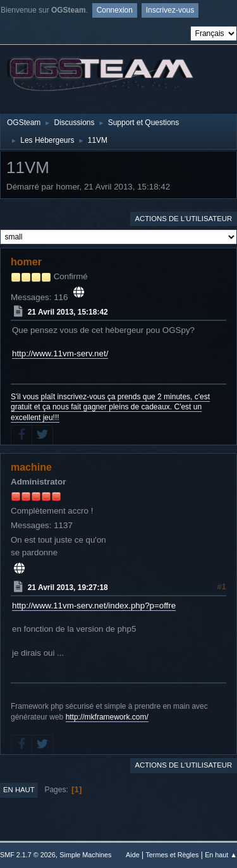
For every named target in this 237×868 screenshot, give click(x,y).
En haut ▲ (221, 855)
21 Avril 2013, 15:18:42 (68, 312)
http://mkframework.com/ (107, 717)
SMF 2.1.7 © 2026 (28, 855)
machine (31, 467)
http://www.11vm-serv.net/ (60, 353)
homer (26, 262)
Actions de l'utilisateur (183, 219)
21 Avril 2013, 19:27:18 (68, 588)
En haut (19, 790)
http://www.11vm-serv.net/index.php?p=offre (94, 606)
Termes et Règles (172, 855)
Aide (133, 855)
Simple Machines (85, 855)
